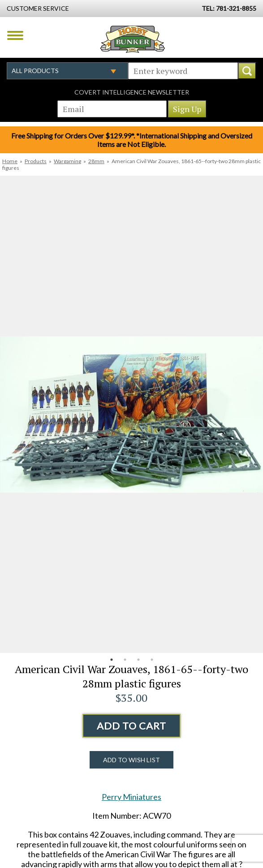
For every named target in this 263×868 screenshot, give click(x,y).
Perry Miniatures (131, 797)
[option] (131, 414)
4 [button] (152, 660)
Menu (15, 35)
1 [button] (112, 660)
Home (10, 161)
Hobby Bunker (132, 39)
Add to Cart (131, 726)
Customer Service (38, 8)
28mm (96, 161)
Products (36, 161)
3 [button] (138, 660)
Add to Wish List (131, 760)
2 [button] (125, 660)
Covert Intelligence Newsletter (132, 92)
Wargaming (67, 161)
